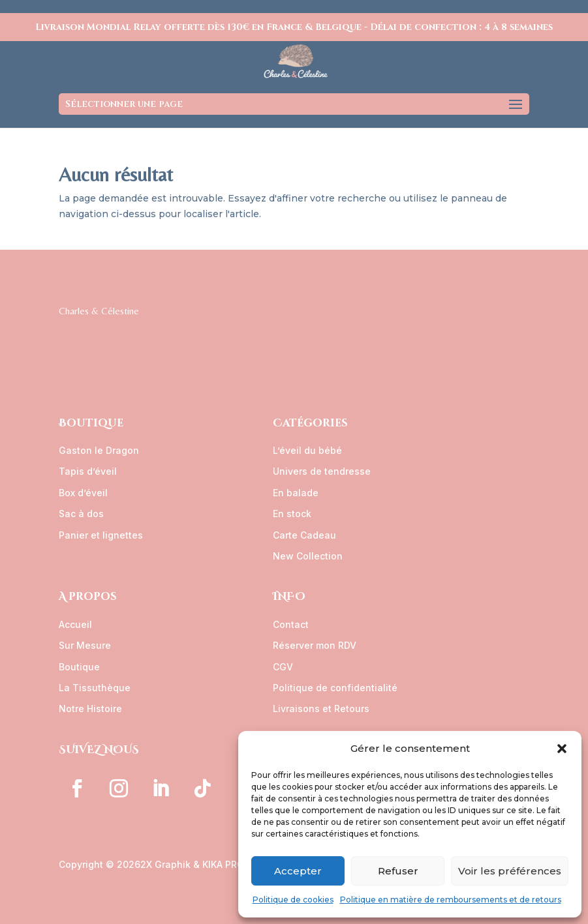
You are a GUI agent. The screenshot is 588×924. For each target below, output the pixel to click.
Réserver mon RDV (315, 645)
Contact (291, 624)
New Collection (308, 556)
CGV (283, 667)
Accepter (298, 871)
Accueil (75, 624)
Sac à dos (81, 514)
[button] (562, 749)
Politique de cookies (293, 900)
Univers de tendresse (322, 471)
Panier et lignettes (101, 535)
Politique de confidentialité (335, 688)
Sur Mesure (85, 645)
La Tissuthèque (95, 688)
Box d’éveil (83, 493)
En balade (296, 493)
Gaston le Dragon (99, 450)
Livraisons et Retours (321, 708)
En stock (292, 514)
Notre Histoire (90, 708)
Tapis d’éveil (88, 471)
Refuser (398, 871)
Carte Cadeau (304, 535)
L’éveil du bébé (307, 450)
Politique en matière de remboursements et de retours (451, 900)
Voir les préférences (510, 871)
